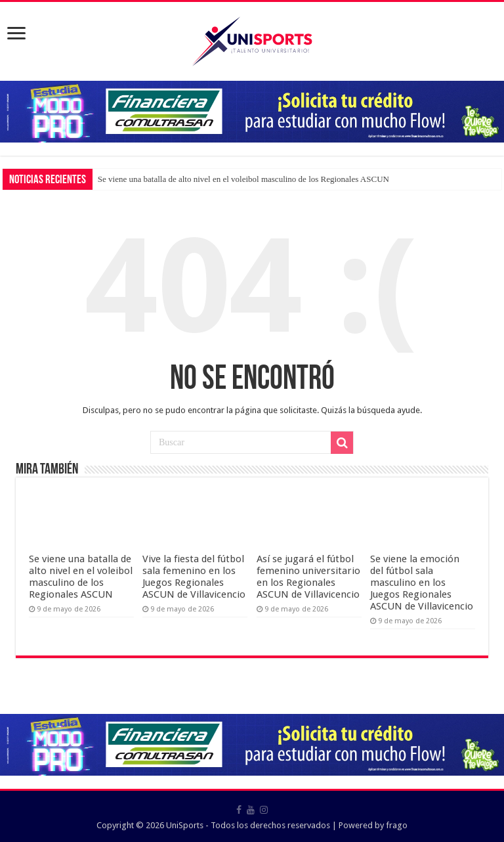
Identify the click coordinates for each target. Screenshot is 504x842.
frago (397, 825)
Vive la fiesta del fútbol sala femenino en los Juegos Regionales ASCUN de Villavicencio (194, 577)
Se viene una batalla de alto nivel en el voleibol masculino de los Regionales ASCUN (243, 179)
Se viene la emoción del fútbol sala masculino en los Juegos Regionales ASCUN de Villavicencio (422, 583)
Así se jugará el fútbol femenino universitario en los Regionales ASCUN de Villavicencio (308, 577)
